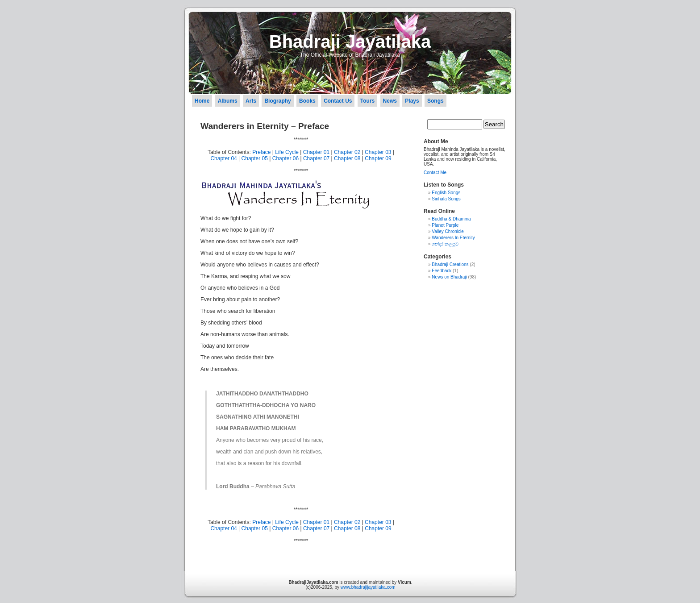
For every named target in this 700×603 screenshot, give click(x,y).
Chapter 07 (316, 158)
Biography (277, 101)
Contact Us (338, 101)
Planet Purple (445, 225)
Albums (228, 101)
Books (307, 101)
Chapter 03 (378, 152)
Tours (367, 101)
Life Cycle (287, 152)
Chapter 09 (378, 158)
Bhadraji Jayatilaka (350, 42)
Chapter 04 (223, 158)
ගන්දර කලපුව (445, 244)
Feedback (442, 271)
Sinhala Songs (446, 199)
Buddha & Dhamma (451, 219)
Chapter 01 (316, 152)
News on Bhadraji (449, 277)
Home (202, 101)
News (390, 101)
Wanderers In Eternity (453, 238)
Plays (412, 101)
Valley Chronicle (448, 231)
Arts (251, 101)
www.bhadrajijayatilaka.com (368, 587)
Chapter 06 (285, 158)
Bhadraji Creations (450, 264)
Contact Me (435, 173)
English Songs (446, 193)
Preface (261, 152)
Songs (435, 101)
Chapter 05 (255, 158)
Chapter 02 (347, 152)
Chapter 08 (347, 158)
